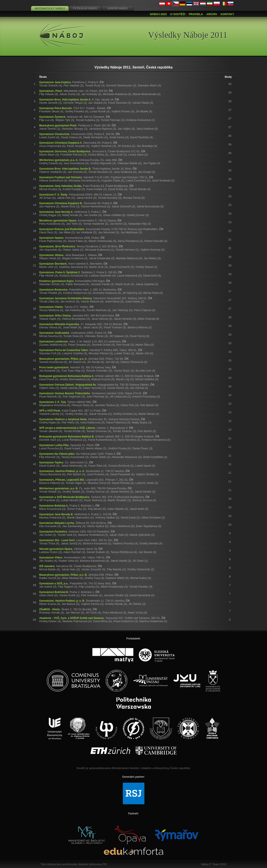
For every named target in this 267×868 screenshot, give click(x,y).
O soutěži (178, 14)
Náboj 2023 (158, 14)
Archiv (212, 14)
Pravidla (196, 14)
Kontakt (227, 14)
